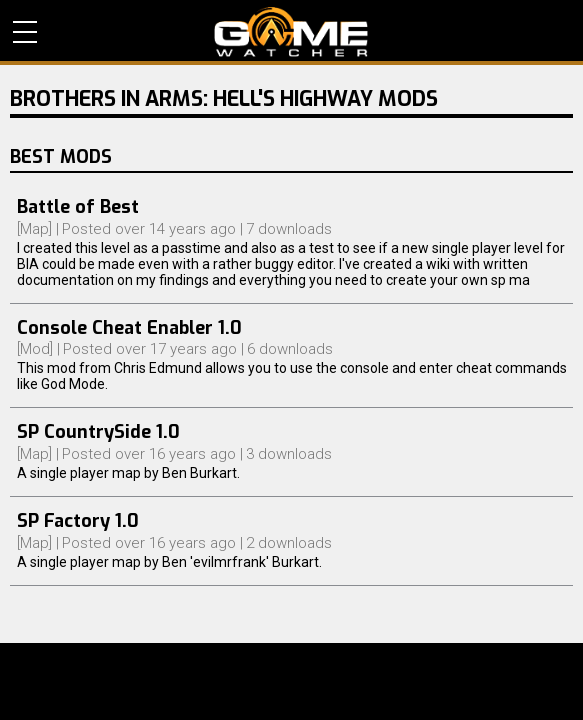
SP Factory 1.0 (78, 521)
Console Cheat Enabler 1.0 (129, 328)
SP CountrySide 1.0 (98, 432)
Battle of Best (78, 207)
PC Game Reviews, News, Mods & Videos (291, 32)
